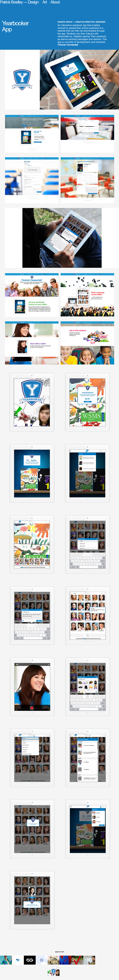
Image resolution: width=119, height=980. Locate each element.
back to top (59, 952)
